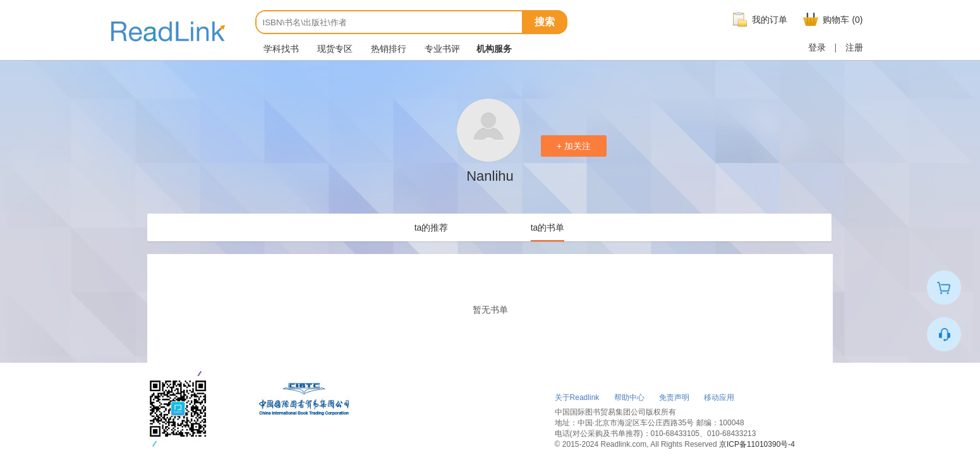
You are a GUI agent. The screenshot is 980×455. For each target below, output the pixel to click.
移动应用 (719, 397)
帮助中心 (629, 397)
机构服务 (494, 49)
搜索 (545, 22)
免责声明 (674, 397)
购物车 (831, 20)
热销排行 (388, 49)
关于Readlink (577, 397)
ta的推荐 (432, 227)
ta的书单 (548, 227)
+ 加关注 (574, 146)
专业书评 (442, 49)
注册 (854, 47)
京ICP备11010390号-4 (757, 444)
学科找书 (281, 49)
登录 (817, 47)
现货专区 (334, 49)
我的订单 (758, 20)
